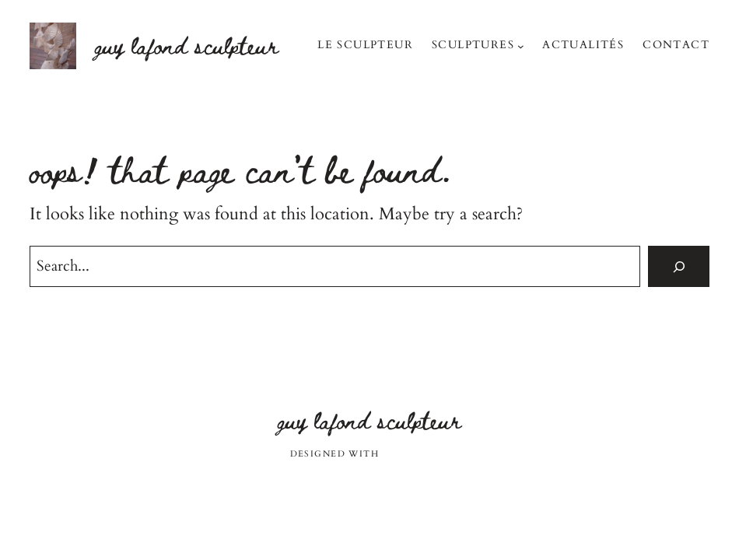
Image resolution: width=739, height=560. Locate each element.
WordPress (416, 454)
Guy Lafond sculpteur (187, 45)
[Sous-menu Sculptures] (521, 46)
